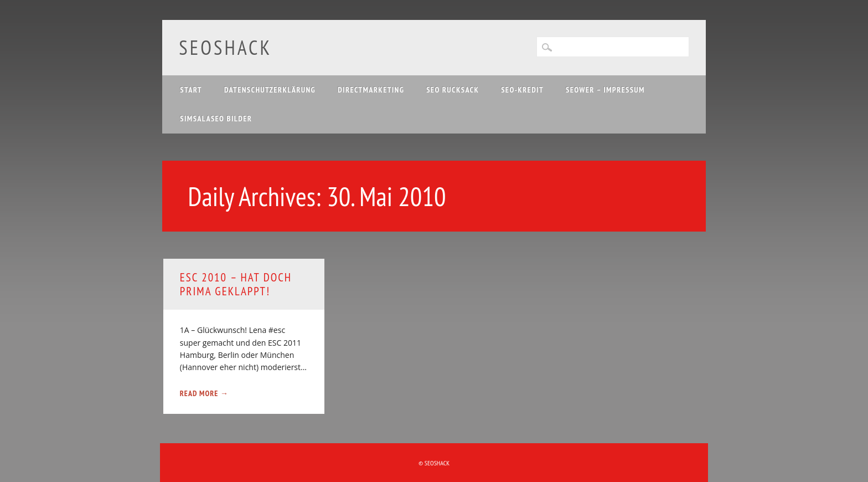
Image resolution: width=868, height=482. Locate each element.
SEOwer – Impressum (605, 90)
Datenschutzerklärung (270, 90)
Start (191, 90)
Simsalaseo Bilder (216, 119)
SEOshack (225, 47)
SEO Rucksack (453, 90)
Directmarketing (371, 90)
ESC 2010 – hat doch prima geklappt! (236, 284)
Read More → (204, 393)
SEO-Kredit (522, 90)
